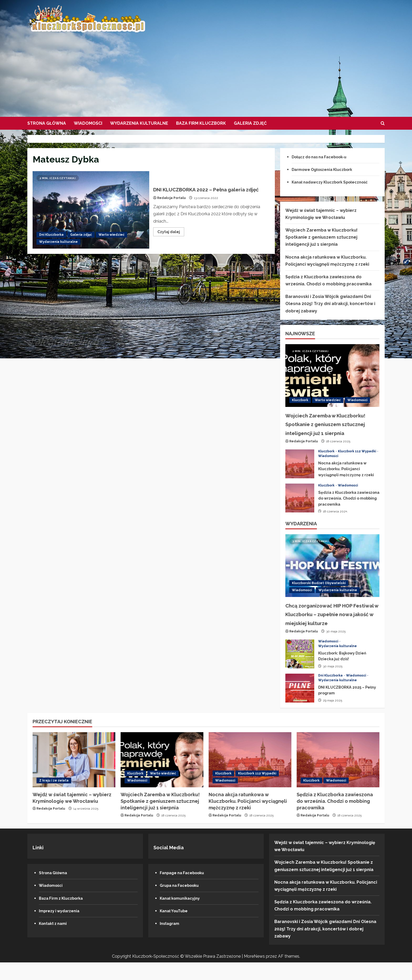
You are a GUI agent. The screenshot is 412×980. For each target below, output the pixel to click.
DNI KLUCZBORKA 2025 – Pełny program (300, 706)
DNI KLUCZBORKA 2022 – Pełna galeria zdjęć (91, 210)
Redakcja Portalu (171, 202)
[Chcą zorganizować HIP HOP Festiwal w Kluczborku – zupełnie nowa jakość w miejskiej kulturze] (332, 575)
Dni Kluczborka (51, 235)
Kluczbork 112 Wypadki (357, 460)
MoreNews (254, 974)
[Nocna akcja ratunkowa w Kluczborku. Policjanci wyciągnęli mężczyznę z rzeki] (250, 777)
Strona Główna (47, 123)
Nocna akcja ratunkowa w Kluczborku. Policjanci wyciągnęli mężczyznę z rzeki (300, 473)
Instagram (171, 941)
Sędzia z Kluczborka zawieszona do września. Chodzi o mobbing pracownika (300, 507)
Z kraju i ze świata (54, 798)
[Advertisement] (205, 72)
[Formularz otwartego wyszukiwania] (383, 123)
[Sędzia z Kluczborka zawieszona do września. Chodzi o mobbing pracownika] (338, 777)
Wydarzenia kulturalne (139, 123)
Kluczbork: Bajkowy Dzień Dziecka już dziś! (300, 672)
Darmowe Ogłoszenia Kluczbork (326, 169)
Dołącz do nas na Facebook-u (323, 157)
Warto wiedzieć (112, 235)
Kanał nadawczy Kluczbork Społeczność (335, 182)
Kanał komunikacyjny (182, 916)
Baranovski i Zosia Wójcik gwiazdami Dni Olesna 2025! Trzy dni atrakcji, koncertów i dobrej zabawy (330, 304)
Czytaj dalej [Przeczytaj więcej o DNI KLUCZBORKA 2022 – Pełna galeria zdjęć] (171, 237)
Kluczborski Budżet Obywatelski (319, 592)
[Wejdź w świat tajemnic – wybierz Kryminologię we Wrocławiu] (74, 777)
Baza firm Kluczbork (201, 123)
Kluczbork (300, 400)
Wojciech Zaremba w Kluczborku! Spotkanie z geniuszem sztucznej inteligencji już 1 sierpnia (321, 237)
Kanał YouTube (176, 928)
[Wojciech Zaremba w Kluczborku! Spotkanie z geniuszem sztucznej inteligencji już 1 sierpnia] (332, 376)
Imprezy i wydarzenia (62, 928)
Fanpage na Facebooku (185, 890)
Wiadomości (88, 123)
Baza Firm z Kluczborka (64, 916)
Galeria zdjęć (250, 123)
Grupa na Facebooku (182, 903)
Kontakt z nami (55, 941)
